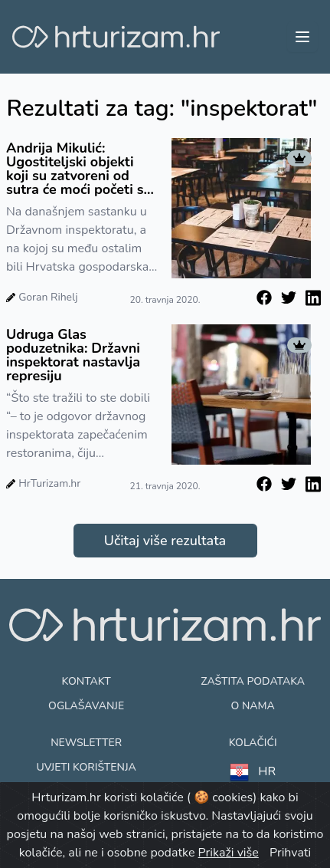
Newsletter (86, 743)
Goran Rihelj (48, 297)
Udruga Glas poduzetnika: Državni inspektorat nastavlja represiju (73, 355)
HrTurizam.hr (49, 483)
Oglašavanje (86, 706)
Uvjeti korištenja (86, 767)
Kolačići (253, 743)
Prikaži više (229, 853)
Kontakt (87, 681)
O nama (252, 706)
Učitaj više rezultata (165, 541)
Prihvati (290, 853)
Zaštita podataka (253, 681)
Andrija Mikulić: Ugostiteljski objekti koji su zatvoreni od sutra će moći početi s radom (75, 169)
